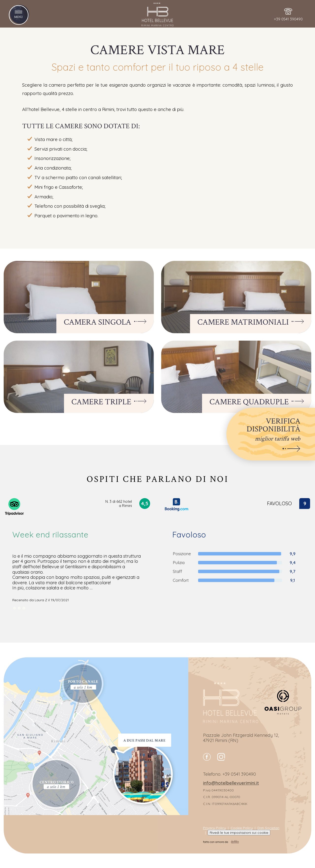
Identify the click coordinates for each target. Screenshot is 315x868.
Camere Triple (109, 402)
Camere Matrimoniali (251, 322)
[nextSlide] (15, 608)
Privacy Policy (214, 828)
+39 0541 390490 (239, 774)
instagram (221, 757)
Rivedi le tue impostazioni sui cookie (239, 833)
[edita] (235, 842)
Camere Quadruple (257, 402)
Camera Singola (105, 322)
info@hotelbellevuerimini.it (231, 783)
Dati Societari (268, 828)
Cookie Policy (242, 828)
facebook (207, 757)
